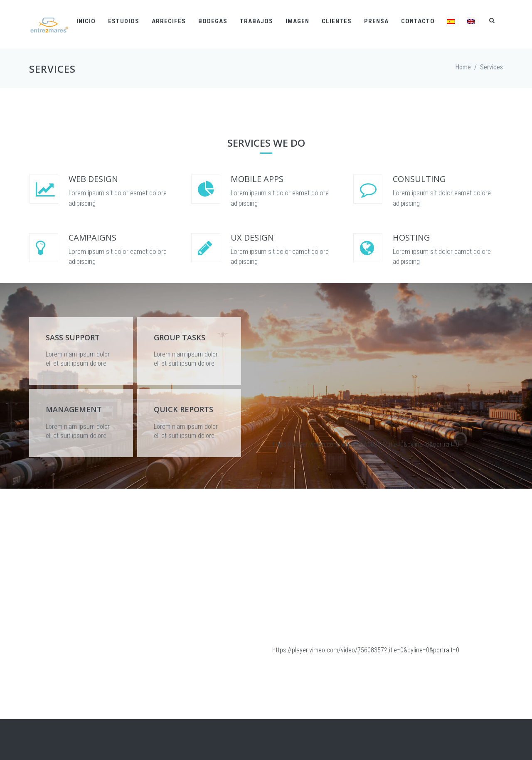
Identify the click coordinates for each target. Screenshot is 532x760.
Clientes (337, 21)
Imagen (297, 21)
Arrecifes (169, 21)
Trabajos (256, 21)
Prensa (376, 21)
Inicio (86, 21)
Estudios (124, 21)
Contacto (418, 21)
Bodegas (213, 21)
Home (463, 67)
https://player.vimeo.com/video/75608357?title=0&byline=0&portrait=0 (366, 444)
